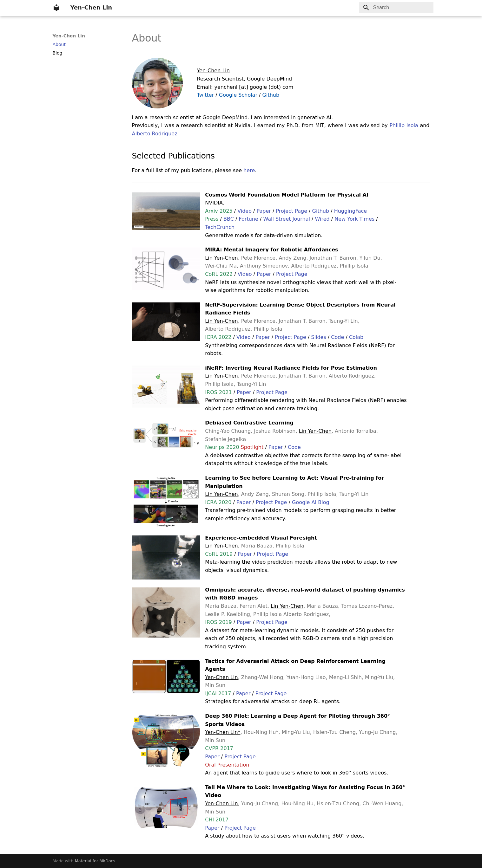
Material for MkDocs (95, 861)
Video (244, 211)
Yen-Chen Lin (69, 36)
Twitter (206, 95)
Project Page (291, 211)
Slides (318, 337)
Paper (264, 211)
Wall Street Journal (287, 219)
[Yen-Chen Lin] (56, 8)
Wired (322, 219)
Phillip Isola (404, 125)
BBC (229, 219)
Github (271, 95)
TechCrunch (220, 227)
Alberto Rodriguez (155, 134)
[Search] (396, 8)
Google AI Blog (311, 502)
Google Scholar (238, 95)
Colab (356, 337)
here (249, 170)
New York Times (354, 219)
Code (337, 337)
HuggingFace (350, 211)
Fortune (248, 219)
